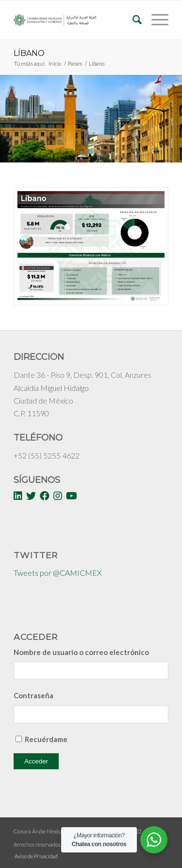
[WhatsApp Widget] (154, 840)
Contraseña (33, 695)
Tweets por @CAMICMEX (58, 573)
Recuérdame (46, 739)
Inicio (55, 63)
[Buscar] (132, 20)
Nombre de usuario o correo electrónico (81, 652)
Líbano (29, 53)
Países (75, 63)
